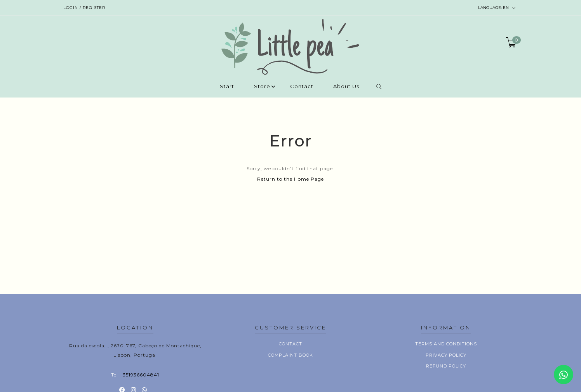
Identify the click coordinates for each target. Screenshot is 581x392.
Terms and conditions (446, 344)
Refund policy (446, 366)
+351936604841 (139, 375)
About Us (346, 87)
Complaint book (290, 355)
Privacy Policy (446, 355)
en (497, 8)
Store (262, 87)
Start (227, 87)
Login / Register (84, 8)
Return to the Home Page (290, 179)
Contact (302, 87)
